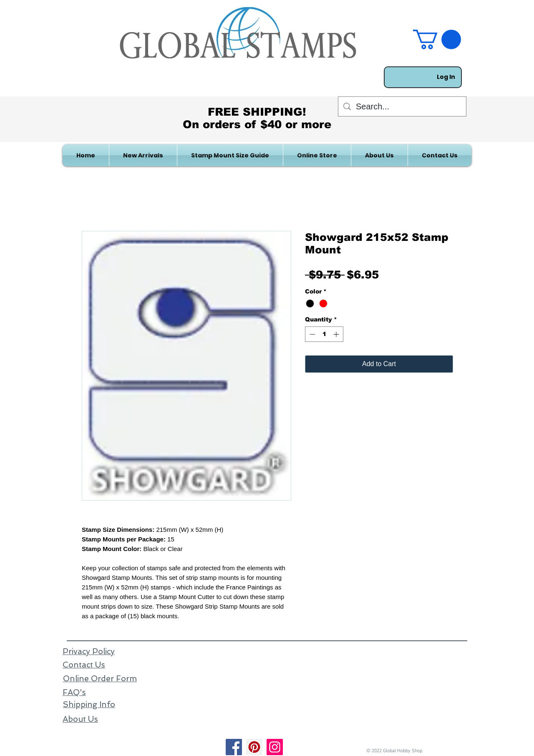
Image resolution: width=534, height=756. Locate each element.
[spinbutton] (324, 334)
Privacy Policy (89, 651)
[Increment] (337, 334)
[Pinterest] (254, 747)
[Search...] (402, 106)
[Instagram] (275, 747)
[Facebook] (234, 747)
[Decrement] (311, 334)
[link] (437, 39)
